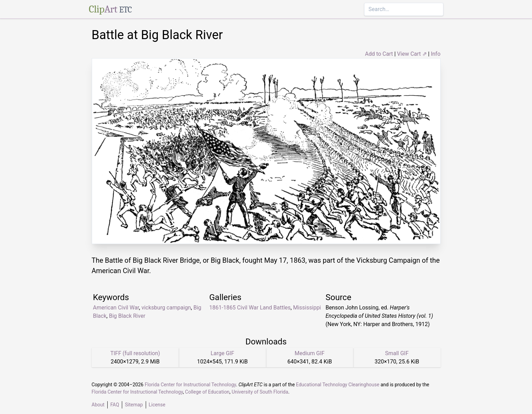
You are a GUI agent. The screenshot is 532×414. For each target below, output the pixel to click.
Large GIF (222, 353)
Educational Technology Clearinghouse (338, 385)
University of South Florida (260, 392)
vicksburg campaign (166, 308)
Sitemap (134, 405)
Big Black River (127, 316)
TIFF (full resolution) (135, 353)
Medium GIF (309, 353)
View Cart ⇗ (412, 54)
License (157, 405)
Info (436, 54)
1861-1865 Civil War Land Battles (250, 308)
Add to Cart (379, 54)
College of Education (208, 392)
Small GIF (397, 353)
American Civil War (116, 308)
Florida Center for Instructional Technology (190, 385)
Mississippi (307, 308)
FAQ (115, 405)
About (98, 405)
